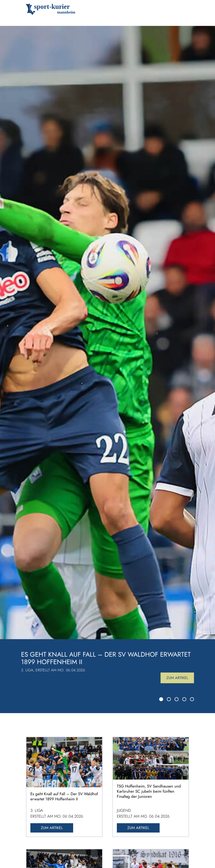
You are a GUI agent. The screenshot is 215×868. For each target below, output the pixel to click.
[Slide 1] (161, 699)
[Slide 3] (177, 699)
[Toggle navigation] (182, 9)
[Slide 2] (169, 699)
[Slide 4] (184, 699)
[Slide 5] (192, 699)
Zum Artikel (177, 678)
